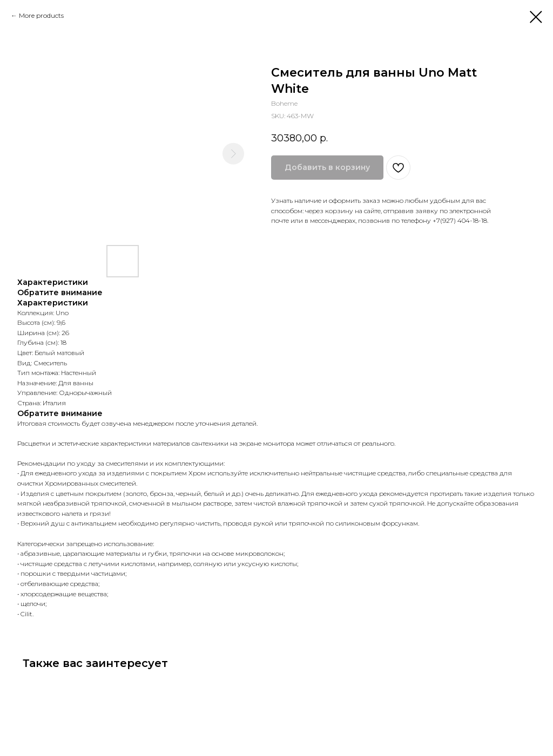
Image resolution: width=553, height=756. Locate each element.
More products (41, 15)
